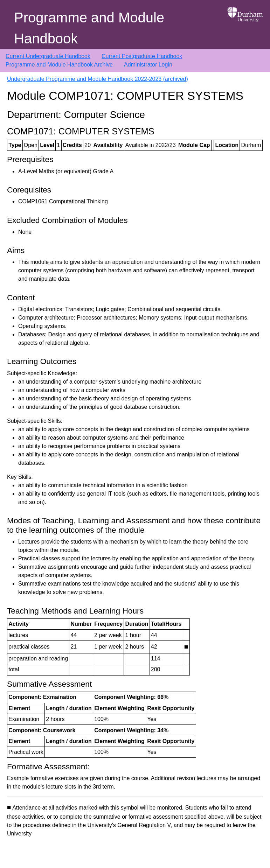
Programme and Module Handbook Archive (59, 65)
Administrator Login (148, 65)
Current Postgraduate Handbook (142, 56)
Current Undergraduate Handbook (48, 56)
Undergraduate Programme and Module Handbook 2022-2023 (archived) (98, 79)
